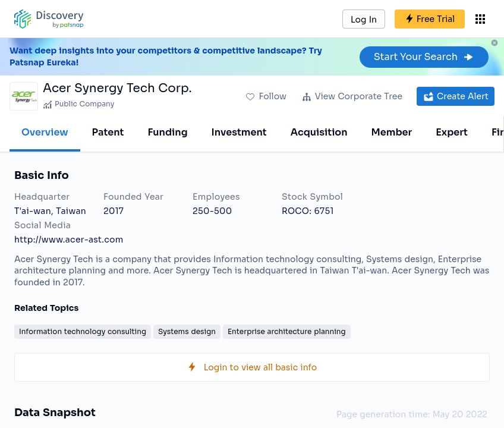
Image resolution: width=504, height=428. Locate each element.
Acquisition (319, 132)
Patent (108, 132)
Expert (452, 132)
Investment (239, 132)
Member (392, 132)
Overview (45, 132)
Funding (167, 132)
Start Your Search (424, 57)
